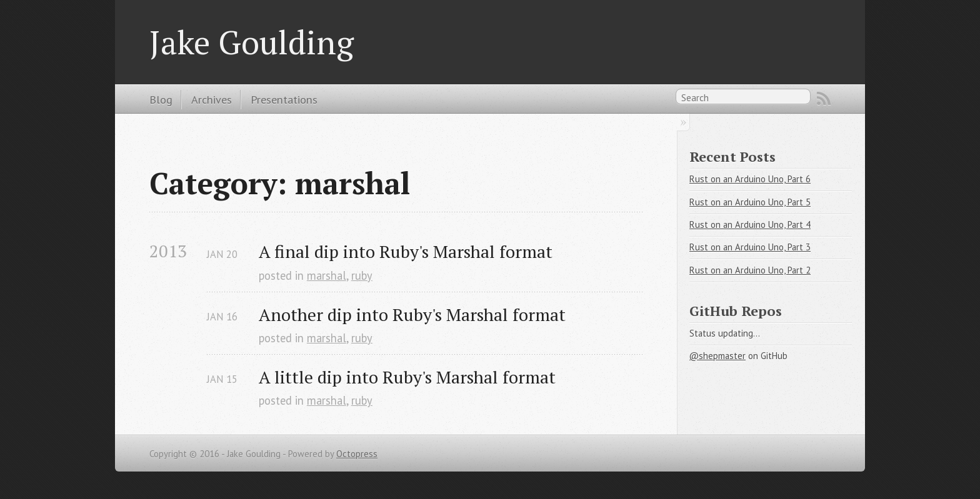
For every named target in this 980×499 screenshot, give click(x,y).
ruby (362, 275)
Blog (161, 99)
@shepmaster (717, 356)
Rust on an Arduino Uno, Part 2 (750, 270)
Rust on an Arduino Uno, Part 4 (750, 225)
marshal (327, 275)
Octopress (357, 454)
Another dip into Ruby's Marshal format (412, 314)
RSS (824, 99)
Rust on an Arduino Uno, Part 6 (750, 179)
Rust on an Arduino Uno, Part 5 (750, 202)
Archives (212, 99)
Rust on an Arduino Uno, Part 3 (750, 247)
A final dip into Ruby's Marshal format (406, 251)
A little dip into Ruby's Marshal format (407, 377)
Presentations (284, 99)
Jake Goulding (252, 42)
